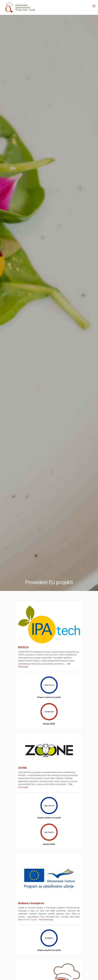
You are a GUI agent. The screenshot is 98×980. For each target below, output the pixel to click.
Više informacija (46, 920)
